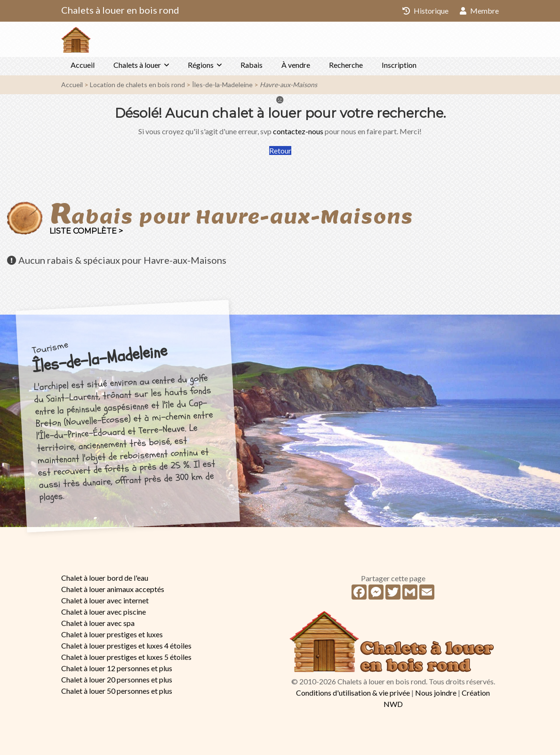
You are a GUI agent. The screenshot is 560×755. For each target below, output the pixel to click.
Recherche (346, 65)
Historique (425, 11)
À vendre (296, 65)
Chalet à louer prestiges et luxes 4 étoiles (126, 645)
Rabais (252, 65)
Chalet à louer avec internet (105, 600)
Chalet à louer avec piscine (104, 612)
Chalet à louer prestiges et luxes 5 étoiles (126, 657)
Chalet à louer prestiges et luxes (112, 634)
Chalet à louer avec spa (98, 623)
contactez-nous (298, 131)
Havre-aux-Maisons (288, 85)
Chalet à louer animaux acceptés (113, 589)
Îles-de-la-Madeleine (222, 85)
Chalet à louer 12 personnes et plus (117, 668)
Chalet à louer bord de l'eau (105, 578)
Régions (201, 65)
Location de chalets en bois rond (137, 85)
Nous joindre (436, 693)
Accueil (83, 65)
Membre (479, 11)
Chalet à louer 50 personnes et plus (117, 691)
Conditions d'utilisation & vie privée (353, 693)
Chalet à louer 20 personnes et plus (117, 679)
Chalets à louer (137, 65)
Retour (280, 150)
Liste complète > (86, 231)
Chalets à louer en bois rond (120, 10)
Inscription (399, 65)
